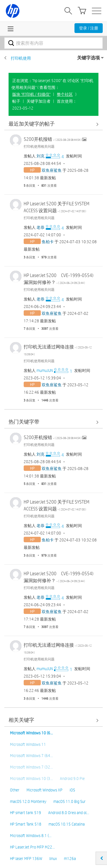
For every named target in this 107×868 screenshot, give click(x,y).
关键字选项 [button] (88, 58)
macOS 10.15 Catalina (67, 824)
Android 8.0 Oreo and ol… (69, 813)
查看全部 (53, 124)
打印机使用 (21, 58)
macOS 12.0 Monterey (28, 801)
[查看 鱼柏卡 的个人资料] (48, 242)
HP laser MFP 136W (26, 859)
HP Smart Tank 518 (26, 824)
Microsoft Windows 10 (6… (31, 733)
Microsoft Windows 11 (28, 744)
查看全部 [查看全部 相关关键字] (53, 720)
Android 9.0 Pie (72, 779)
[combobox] (53, 43)
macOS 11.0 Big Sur (69, 801)
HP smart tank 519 (26, 813)
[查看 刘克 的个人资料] (41, 156)
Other (15, 790)
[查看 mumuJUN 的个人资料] (45, 370)
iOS (72, 790)
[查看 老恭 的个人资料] (41, 227)
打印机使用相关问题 (39, 146)
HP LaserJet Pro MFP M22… (32, 847)
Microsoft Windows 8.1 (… (31, 836)
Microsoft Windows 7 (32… (31, 767)
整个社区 (65, 94)
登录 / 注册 (89, 28)
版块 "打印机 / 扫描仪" (31, 94)
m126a (70, 859)
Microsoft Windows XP (45, 790)
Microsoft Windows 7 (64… (31, 756)
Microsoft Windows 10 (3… (31, 779)
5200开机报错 (53, 139)
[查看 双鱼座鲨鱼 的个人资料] (52, 170)
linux (53, 859)
